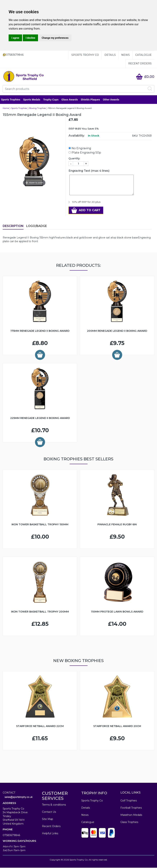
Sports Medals (33, 100)
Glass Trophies (129, 822)
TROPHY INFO (94, 793)
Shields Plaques (92, 100)
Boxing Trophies (38, 108)
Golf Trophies (129, 801)
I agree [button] (15, 38)
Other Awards (113, 100)
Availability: (77, 136)
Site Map (48, 819)
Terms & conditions (54, 805)
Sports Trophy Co (85, 55)
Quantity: (74, 159)
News (126, 55)
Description (13, 226)
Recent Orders (140, 64)
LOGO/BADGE (37, 226)
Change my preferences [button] (55, 38)
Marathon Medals (131, 815)
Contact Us (49, 812)
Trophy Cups (52, 100)
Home (6, 108)
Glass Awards (71, 100)
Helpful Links (50, 834)
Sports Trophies (12, 100)
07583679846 (11, 836)
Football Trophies (131, 808)
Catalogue (143, 55)
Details (110, 55)
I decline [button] (30, 38)
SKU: (135, 136)
